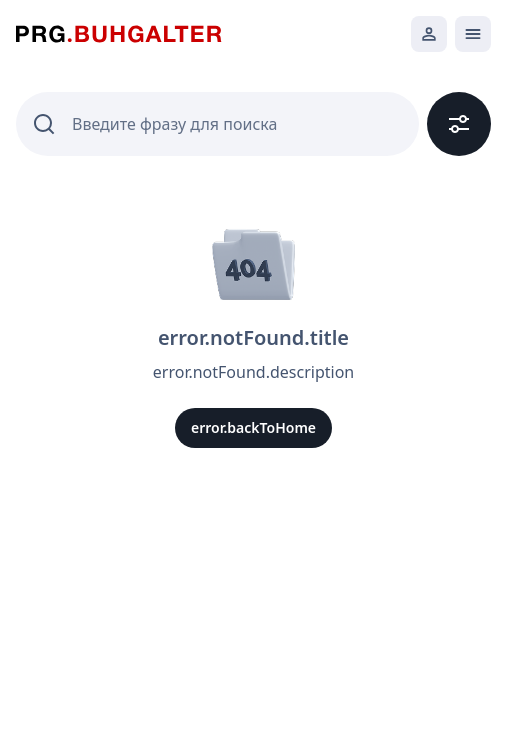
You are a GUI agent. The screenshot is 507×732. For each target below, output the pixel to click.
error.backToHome (253, 427)
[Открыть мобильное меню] (473, 34)
